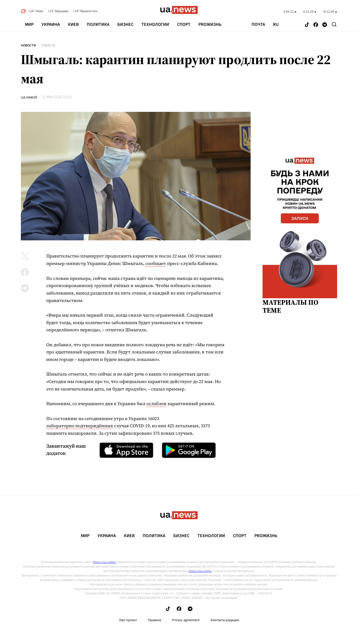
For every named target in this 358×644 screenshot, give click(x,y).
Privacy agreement (186, 620)
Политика (98, 24)
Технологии (155, 24)
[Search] (334, 24)
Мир (29, 24)
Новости (28, 45)
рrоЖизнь (210, 24)
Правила (155, 620)
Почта (258, 25)
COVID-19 (48, 45)
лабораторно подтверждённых (80, 426)
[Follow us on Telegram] (325, 25)
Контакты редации (225, 620)
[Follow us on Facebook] (316, 25)
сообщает (156, 263)
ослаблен (157, 404)
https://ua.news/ (104, 562)
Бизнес (125, 24)
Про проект (128, 620)
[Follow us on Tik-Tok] (307, 25)
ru (276, 25)
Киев (73, 24)
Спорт (184, 24)
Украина (51, 24)
